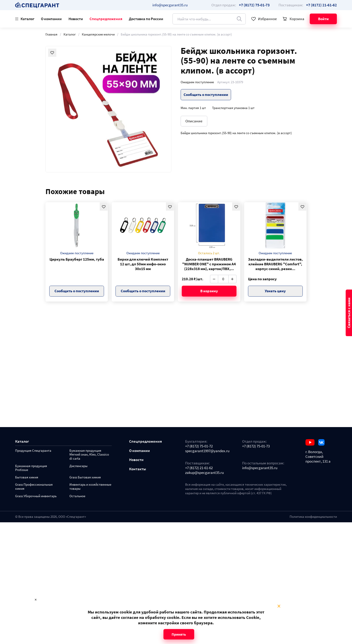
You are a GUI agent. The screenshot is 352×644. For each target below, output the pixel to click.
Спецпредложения (106, 19)
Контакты (138, 469)
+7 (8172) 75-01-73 (256, 446)
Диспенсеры (78, 466)
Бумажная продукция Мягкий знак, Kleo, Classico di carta (89, 455)
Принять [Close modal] (179, 634)
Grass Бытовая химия (85, 477)
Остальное (77, 496)
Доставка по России (146, 19)
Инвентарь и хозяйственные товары (90, 487)
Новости (76, 19)
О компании (51, 19)
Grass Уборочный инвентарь (36, 496)
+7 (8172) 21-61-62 (199, 468)
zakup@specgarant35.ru (204, 473)
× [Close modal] (279, 606)
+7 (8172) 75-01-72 (199, 446)
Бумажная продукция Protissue (31, 468)
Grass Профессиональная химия (34, 487)
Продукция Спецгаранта (33, 451)
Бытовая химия (27, 477)
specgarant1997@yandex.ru (207, 451)
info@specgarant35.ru (170, 5)
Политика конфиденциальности (313, 517)
